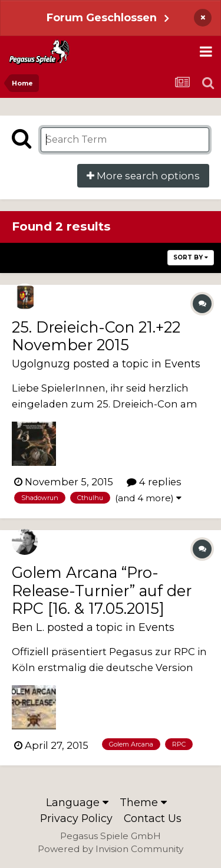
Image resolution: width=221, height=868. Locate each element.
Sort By (191, 257)
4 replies (154, 482)
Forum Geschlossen (102, 17)
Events (182, 364)
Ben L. (28, 627)
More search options (143, 176)
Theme (143, 802)
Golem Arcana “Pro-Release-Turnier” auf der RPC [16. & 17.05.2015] (102, 590)
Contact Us (153, 818)
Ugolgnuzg (41, 364)
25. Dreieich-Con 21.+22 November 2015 (96, 336)
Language (77, 802)
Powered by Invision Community (111, 849)
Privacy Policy (76, 818)
